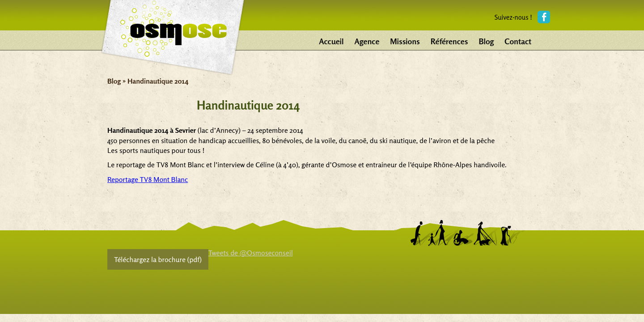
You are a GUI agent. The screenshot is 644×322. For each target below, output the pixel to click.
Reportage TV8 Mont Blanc (148, 179)
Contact (518, 41)
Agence (367, 41)
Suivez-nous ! (513, 17)
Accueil (331, 41)
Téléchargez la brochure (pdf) (158, 259)
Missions (405, 41)
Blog (486, 41)
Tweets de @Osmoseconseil (251, 253)
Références (449, 41)
